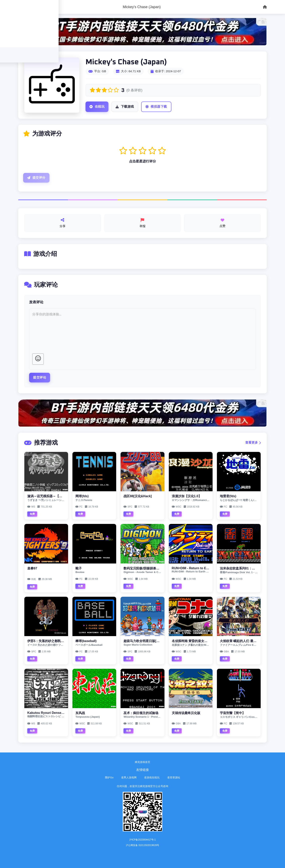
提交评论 (40, 378)
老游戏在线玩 (152, 777)
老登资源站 (174, 777)
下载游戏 (125, 107)
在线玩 (97, 107)
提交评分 (36, 178)
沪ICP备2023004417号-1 (142, 840)
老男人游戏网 (129, 777)
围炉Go (109, 777)
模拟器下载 (156, 107)
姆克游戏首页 (142, 762)
